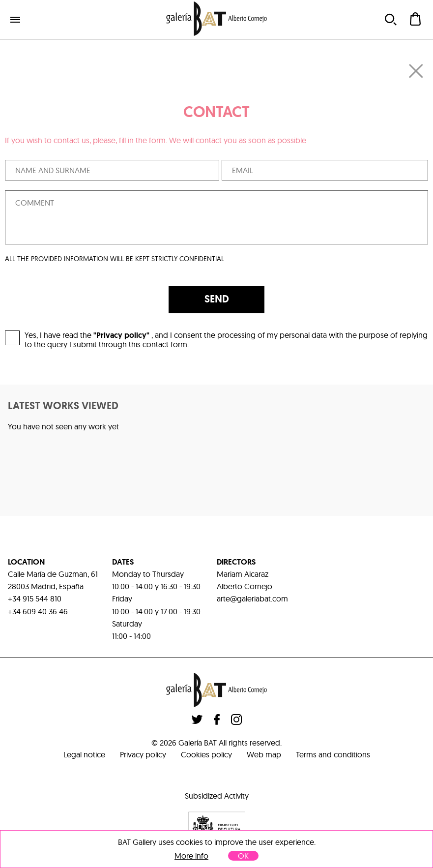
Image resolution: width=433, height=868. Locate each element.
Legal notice (84, 754)
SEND (217, 299)
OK (243, 856)
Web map (264, 754)
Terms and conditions (333, 754)
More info (191, 856)
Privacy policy (143, 754)
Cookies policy (206, 754)
